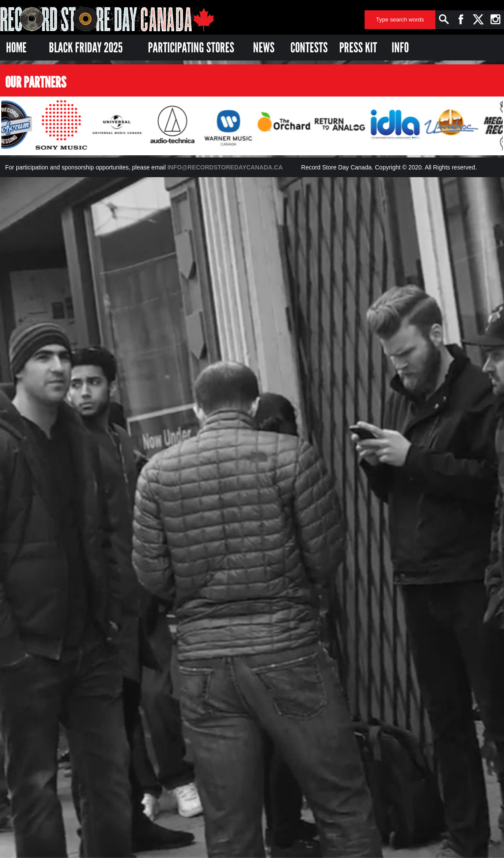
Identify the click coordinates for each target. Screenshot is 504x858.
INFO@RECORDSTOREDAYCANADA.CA (225, 167)
